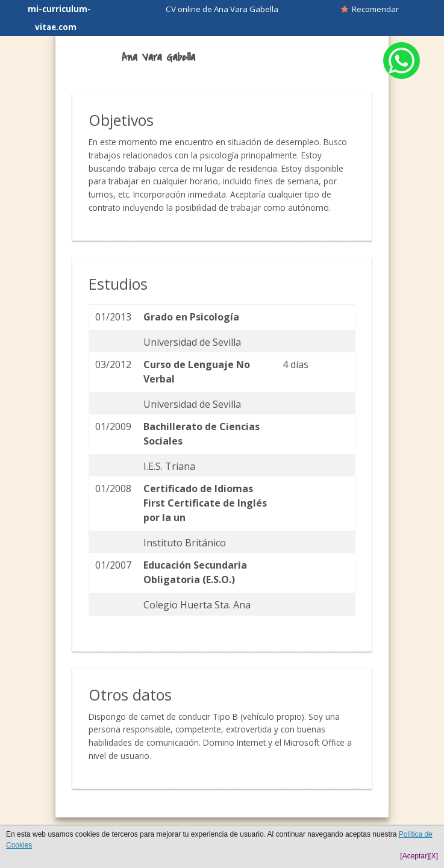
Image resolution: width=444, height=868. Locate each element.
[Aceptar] (414, 856)
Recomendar (370, 9)
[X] (433, 856)
